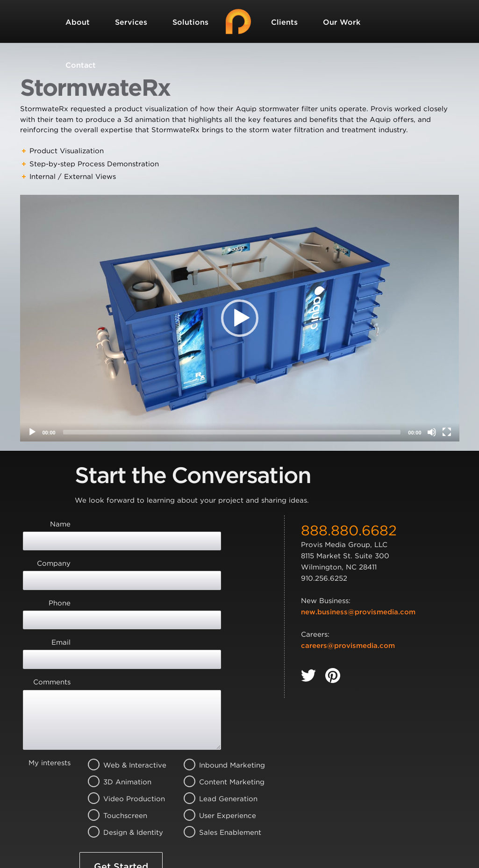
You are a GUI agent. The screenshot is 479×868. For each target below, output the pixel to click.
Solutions (190, 22)
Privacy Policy (254, 819)
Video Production (123, 715)
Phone (60, 569)
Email (61, 592)
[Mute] (432, 432)
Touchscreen (123, 732)
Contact (81, 65)
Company (54, 547)
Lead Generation (219, 715)
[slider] (232, 432)
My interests (50, 679)
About (78, 22)
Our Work (342, 22)
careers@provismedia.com (348, 646)
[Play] (32, 432)
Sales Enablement (219, 748)
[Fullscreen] (447, 432)
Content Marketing (219, 698)
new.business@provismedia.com (358, 612)
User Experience (219, 732)
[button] (240, 318)
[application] (240, 318)
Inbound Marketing (219, 681)
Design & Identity (123, 748)
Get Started (121, 783)
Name (60, 524)
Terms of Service (120, 830)
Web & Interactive (123, 681)
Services (131, 22)
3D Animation (123, 698)
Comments (52, 615)
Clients (284, 22)
